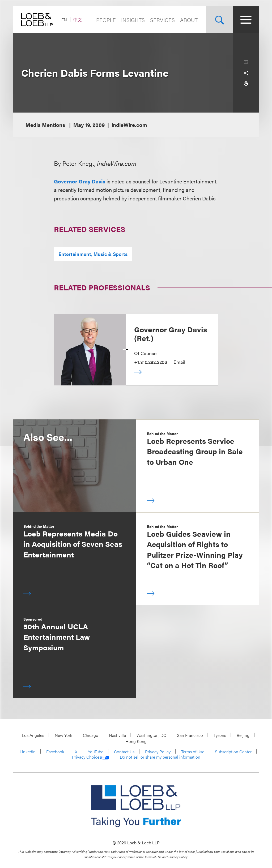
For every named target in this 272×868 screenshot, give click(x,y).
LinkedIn (28, 752)
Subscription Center (233, 752)
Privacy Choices (91, 757)
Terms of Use (193, 752)
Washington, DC (151, 735)
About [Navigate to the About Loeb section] (189, 20)
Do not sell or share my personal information (160, 757)
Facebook (55, 752)
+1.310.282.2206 (151, 362)
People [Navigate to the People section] (106, 20)
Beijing (243, 735)
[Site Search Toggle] (219, 20)
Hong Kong (136, 741)
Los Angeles (33, 735)
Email (179, 362)
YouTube (96, 752)
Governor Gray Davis (80, 181)
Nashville (117, 735)
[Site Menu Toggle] (246, 20)
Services (162, 20)
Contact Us (124, 752)
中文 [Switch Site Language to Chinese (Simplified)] (78, 20)
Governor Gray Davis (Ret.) (171, 334)
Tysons (220, 735)
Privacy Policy (158, 752)
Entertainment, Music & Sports (93, 254)
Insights (133, 20)
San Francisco (190, 735)
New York (63, 735)
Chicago (91, 735)
